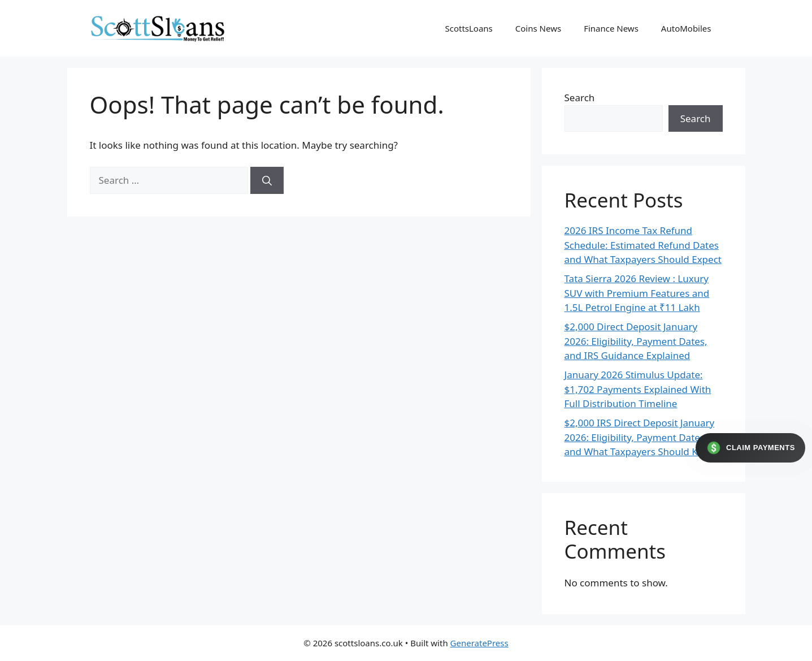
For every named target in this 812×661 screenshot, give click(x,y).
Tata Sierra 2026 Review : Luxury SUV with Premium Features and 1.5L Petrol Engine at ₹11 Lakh (637, 293)
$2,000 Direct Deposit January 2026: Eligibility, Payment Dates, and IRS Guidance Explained (636, 341)
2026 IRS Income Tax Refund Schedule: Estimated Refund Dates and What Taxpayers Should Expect (643, 245)
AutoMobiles (686, 28)
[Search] (267, 180)
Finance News (611, 28)
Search (580, 98)
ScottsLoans (468, 28)
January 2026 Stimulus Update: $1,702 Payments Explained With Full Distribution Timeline (638, 389)
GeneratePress (479, 643)
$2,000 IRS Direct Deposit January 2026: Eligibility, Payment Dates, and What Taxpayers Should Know (641, 437)
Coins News (538, 28)
